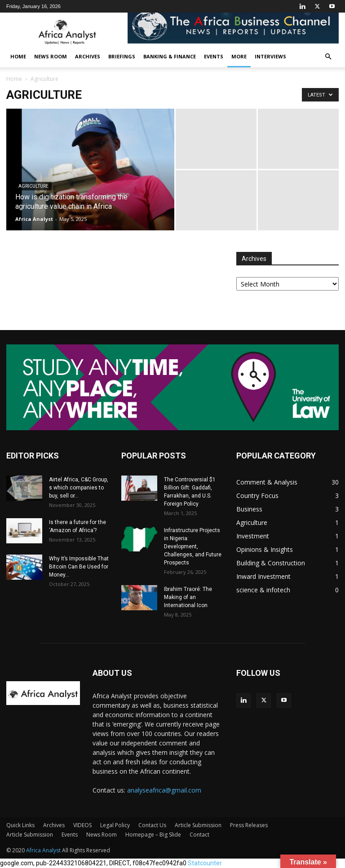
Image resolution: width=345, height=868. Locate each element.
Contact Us (152, 825)
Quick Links (20, 825)
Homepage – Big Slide (153, 835)
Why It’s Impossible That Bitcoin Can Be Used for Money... (79, 567)
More (239, 56)
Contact (199, 835)
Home (18, 56)
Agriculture (33, 186)
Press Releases (249, 825)
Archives (88, 56)
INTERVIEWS (270, 56)
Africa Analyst (34, 219)
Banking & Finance (170, 56)
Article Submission (198, 825)
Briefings (122, 56)
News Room (51, 56)
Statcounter (205, 863)
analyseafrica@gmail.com (164, 790)
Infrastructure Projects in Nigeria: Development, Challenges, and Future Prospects (193, 546)
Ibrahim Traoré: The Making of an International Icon (188, 597)
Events (214, 56)
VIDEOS (82, 825)
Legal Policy (115, 825)
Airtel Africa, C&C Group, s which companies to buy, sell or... (79, 488)
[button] (328, 57)
